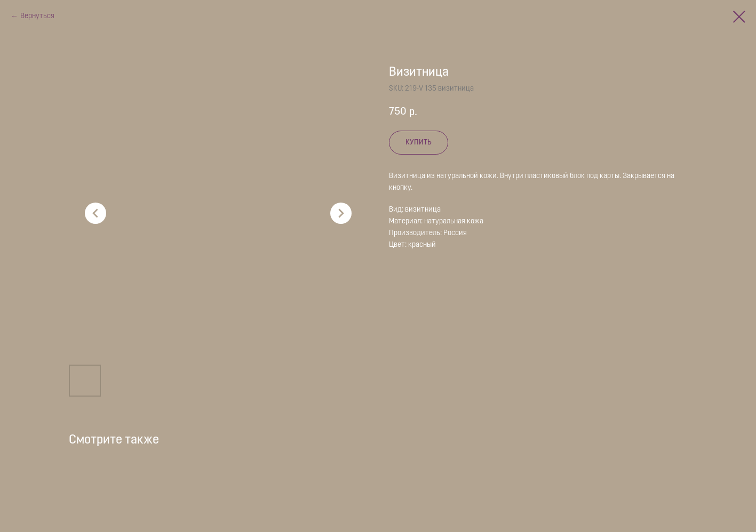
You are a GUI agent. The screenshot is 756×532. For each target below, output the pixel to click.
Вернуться (37, 16)
